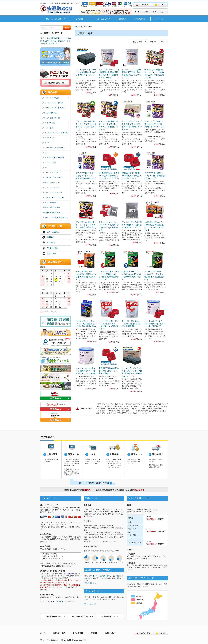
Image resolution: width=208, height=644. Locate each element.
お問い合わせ (140, 19)
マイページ (159, 19)
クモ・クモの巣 (49, 163)
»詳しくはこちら (90, 583)
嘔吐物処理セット (57, 38)
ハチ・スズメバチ (50, 173)
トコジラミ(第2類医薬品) (53, 158)
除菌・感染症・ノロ (51, 207)
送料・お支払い (51, 232)
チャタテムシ (48, 138)
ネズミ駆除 (56, 128)
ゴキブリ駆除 (56, 123)
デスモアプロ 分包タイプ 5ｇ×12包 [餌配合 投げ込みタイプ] (155, 176)
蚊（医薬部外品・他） (52, 118)
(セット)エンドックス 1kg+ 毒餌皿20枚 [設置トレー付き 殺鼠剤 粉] (155, 324)
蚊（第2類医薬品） (50, 113)
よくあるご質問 (104, 19)
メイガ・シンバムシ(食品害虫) (55, 133)
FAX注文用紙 (50, 248)
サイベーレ (45, 38)
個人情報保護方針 (55, 617)
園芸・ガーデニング (51, 183)
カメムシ (47, 143)
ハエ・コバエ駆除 (56, 98)
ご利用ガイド (81, 19)
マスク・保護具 (49, 203)
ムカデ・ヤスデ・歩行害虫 (53, 148)
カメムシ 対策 (56, 41)
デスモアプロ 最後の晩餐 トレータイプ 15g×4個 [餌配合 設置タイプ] (86, 225)
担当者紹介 (49, 243)
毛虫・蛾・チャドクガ (52, 178)
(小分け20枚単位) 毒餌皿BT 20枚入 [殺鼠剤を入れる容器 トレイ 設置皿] (109, 176)
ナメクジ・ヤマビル (51, 188)
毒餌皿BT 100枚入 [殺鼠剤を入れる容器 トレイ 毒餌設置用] (109, 371)
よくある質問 (78, 633)
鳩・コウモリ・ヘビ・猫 (56, 198)
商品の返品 (49, 254)
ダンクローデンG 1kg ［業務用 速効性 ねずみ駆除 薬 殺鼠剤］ (131, 324)
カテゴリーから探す (56, 19)
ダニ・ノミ (47, 153)
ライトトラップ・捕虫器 (53, 103)
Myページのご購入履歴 (101, 576)
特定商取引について (111, 617)
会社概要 (123, 19)
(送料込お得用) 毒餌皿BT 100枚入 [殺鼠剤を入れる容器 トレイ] (132, 176)
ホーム (43, 633)
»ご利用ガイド (60, 602)
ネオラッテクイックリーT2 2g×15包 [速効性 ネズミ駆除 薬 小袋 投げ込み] (86, 324)
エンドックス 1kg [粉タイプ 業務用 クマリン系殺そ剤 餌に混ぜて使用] (86, 371)
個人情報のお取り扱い (83, 617)
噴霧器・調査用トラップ (53, 213)
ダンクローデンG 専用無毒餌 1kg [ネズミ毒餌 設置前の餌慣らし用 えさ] (132, 225)
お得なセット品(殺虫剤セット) (55, 217)
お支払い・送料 (59, 633)
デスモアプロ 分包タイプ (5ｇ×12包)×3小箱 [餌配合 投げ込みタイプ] (155, 124)
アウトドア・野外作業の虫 (53, 108)
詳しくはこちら (90, 604)
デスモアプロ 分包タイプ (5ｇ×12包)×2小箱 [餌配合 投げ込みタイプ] (86, 176)
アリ (45, 168)
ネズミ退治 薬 (51, 44)
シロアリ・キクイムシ (52, 192)
